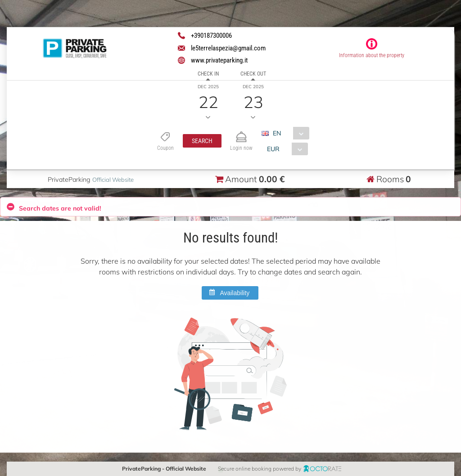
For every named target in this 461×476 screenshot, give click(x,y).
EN (276, 133)
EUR (273, 149)
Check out (253, 74)
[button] (202, 141)
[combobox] (288, 133)
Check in (208, 74)
